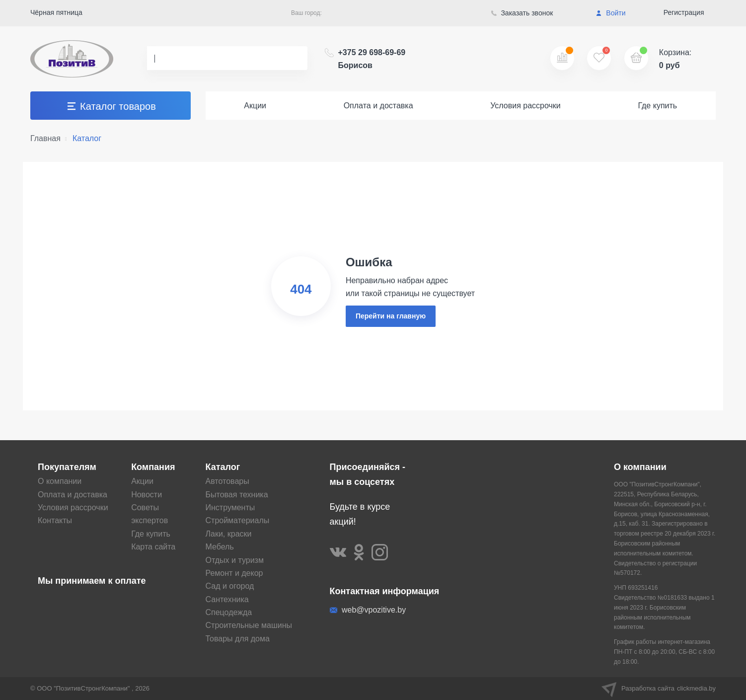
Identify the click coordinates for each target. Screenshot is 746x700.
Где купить (657, 106)
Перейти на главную (391, 316)
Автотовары (227, 481)
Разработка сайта (659, 689)
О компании (60, 481)
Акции (255, 106)
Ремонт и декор (234, 573)
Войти (611, 13)
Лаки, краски (229, 534)
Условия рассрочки (525, 106)
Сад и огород (230, 586)
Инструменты (230, 507)
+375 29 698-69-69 (372, 59)
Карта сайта (153, 547)
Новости (147, 495)
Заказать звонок (522, 13)
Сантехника (227, 599)
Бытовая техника (237, 495)
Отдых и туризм (235, 560)
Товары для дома (238, 639)
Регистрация (684, 12)
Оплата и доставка (378, 106)
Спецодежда (229, 612)
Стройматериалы (238, 520)
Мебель (220, 547)
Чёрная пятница (56, 12)
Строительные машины (249, 625)
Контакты (55, 520)
